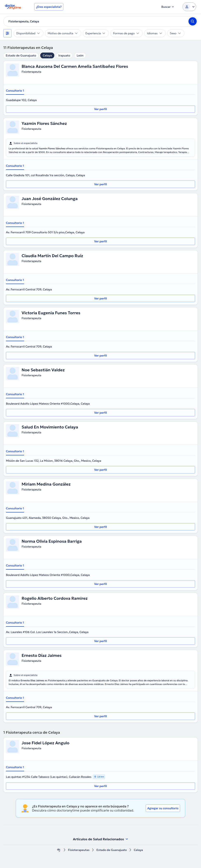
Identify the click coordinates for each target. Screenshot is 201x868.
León (80, 55)
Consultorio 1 (15, 91)
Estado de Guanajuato (21, 55)
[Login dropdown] (189, 7)
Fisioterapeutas (79, 850)
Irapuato (64, 55)
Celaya (47, 55)
